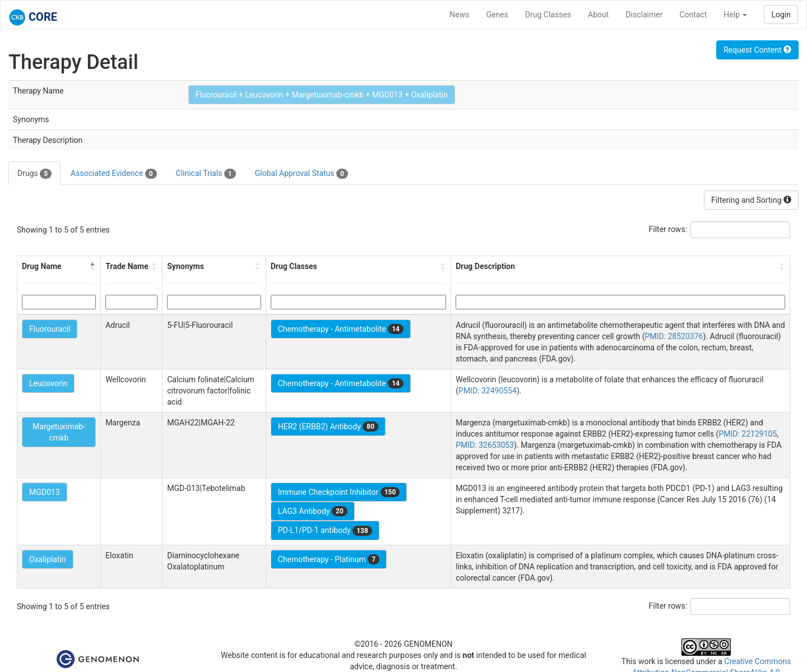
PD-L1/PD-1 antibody (325, 531)
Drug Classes (548, 15)
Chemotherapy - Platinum (329, 559)
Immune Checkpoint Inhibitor (339, 492)
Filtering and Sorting (751, 200)
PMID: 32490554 (488, 391)
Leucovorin (48, 383)
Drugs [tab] (34, 174)
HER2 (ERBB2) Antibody (328, 427)
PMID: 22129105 (748, 434)
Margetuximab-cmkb (59, 432)
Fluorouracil (50, 329)
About (598, 15)
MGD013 (45, 492)
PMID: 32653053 (485, 445)
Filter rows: (668, 229)
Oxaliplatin (48, 559)
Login (781, 15)
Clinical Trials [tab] (206, 174)
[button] (92, 266)
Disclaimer (644, 15)
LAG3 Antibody (313, 511)
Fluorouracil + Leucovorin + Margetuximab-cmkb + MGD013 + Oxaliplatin (322, 95)
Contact (693, 15)
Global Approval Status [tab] (302, 174)
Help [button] (735, 15)
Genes (497, 15)
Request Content (757, 50)
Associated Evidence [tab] (113, 174)
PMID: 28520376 (674, 336)
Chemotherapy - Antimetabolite (341, 329)
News (459, 15)
